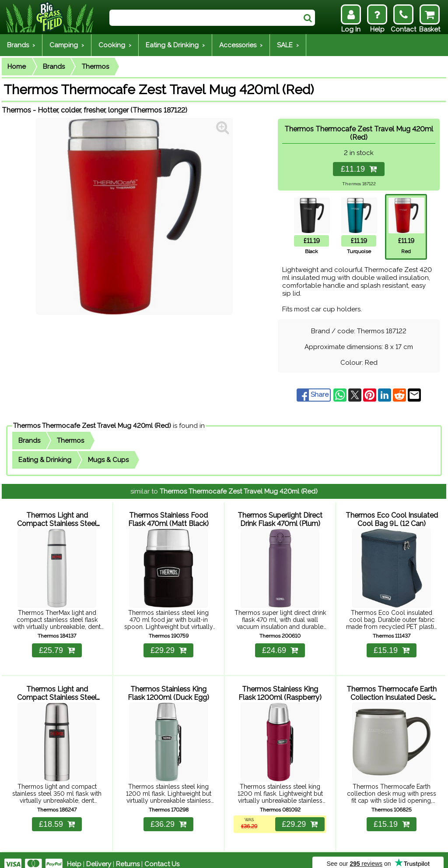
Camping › (67, 45)
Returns (128, 856)
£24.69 (280, 646)
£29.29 (168, 646)
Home (17, 67)
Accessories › (241, 45)
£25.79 (57, 646)
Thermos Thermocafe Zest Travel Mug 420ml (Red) (92, 426)
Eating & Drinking (45, 460)
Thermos (95, 67)
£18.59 (57, 816)
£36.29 (168, 816)
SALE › (288, 45)
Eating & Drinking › (175, 45)
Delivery (99, 856)
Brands (54, 67)
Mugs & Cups (108, 460)
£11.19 (359, 169)
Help (74, 856)
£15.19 (392, 646)
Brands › (21, 45)
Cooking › (115, 45)
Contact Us (162, 856)
